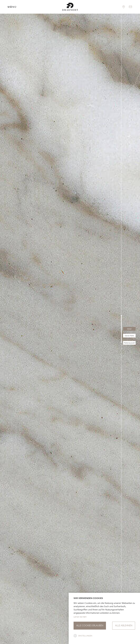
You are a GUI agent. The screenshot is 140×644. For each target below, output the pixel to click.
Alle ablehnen (124, 626)
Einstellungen (85, 636)
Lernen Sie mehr (80, 617)
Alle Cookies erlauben (90, 626)
